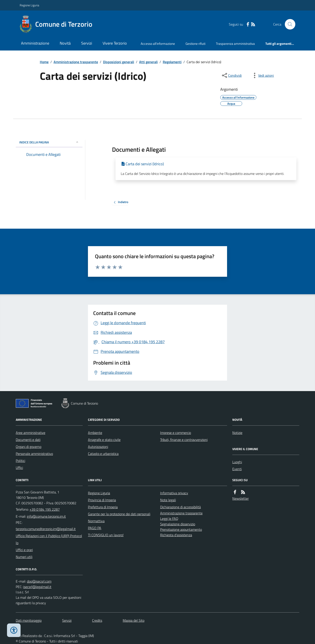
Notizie (237, 433)
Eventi (237, 469)
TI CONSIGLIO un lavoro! (106, 535)
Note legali (168, 500)
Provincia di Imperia (102, 500)
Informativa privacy (174, 493)
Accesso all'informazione (158, 44)
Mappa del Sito (134, 620)
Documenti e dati (28, 440)
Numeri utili (24, 557)
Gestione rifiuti (195, 44)
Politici (20, 461)
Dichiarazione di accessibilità (180, 507)
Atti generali (148, 62)
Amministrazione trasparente (76, 62)
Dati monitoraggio (29, 620)
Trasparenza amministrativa (235, 44)
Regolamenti (172, 62)
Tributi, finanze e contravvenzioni (184, 440)
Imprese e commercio (176, 433)
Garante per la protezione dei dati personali (119, 514)
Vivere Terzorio (115, 43)
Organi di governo (29, 447)
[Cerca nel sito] (288, 24)
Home (44, 62)
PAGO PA (95, 528)
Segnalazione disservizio (178, 524)
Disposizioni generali (119, 62)
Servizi (87, 43)
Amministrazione (35, 43)
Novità (65, 43)
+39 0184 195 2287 (45, 509)
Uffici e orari (24, 550)
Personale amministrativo (34, 454)
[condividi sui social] (231, 75)
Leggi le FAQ (169, 519)
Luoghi (237, 462)
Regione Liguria (29, 5)
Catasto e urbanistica (103, 454)
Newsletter (241, 498)
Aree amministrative (31, 433)
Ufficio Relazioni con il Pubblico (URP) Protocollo (49, 539)
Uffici (19, 468)
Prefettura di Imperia (103, 507)
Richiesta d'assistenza (176, 535)
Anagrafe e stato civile (104, 440)
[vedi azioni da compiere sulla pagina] (262, 75)
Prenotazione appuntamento (181, 529)
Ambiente (95, 433)
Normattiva (96, 521)
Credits (97, 620)
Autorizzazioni (98, 447)
